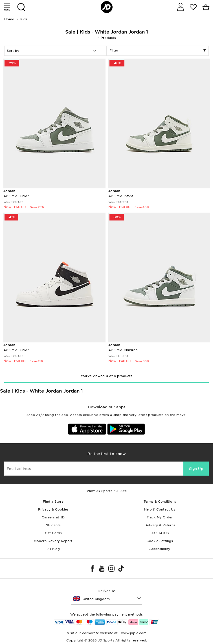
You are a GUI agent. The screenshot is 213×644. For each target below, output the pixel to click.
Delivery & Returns (160, 525)
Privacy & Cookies (53, 509)
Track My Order (160, 517)
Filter (158, 51)
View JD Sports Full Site (107, 491)
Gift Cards (53, 533)
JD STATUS (160, 533)
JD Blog (53, 549)
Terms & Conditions (160, 502)
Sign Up (196, 469)
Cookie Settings (160, 541)
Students (53, 525)
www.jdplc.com (133, 633)
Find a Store (53, 502)
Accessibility (160, 549)
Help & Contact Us (160, 509)
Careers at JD (53, 517)
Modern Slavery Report (53, 541)
